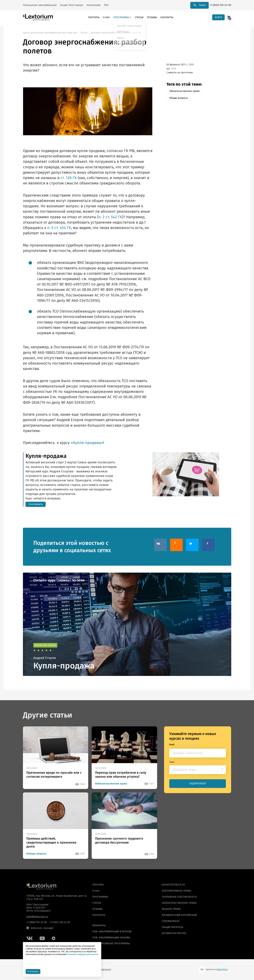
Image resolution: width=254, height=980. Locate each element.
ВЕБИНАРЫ (99, 925)
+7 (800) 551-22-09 (220, 5)
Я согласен (34, 971)
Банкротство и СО (173, 885)
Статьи (138, 17)
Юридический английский (179, 915)
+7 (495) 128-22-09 (60, 922)
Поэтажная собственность (179, 897)
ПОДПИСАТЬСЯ (198, 784)
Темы (172, 762)
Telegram (194, 745)
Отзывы (151, 17)
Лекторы (93, 17)
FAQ (106, 5)
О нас (106, 17)
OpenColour (222, 969)
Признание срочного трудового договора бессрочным (119, 841)
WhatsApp (182, 745)
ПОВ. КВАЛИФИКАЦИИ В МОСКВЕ (112, 931)
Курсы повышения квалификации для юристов (50, 33)
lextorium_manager (40, 928)
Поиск (199, 5)
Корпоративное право (176, 891)
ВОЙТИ (218, 17)
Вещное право (171, 909)
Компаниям (93, 5)
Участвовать (36, 504)
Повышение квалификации (40, 5)
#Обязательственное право (111, 784)
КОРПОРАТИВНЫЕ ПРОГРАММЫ (111, 943)
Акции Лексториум (72, 5)
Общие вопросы (178, 98)
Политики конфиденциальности (82, 954)
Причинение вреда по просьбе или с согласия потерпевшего (54, 775)
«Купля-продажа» (87, 443)
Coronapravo (171, 921)
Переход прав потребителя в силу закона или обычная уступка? (121, 775)
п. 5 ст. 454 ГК (59, 228)
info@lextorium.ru (37, 917)
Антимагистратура (174, 933)
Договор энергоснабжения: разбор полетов (116, 33)
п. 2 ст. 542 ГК (110, 217)
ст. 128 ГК (69, 178)
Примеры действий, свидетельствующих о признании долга (51, 843)
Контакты (166, 17)
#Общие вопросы (36, 854)
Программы (120, 17)
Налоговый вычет (102, 969)
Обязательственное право (184, 91)
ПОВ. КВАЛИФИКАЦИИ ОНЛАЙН (111, 937)
